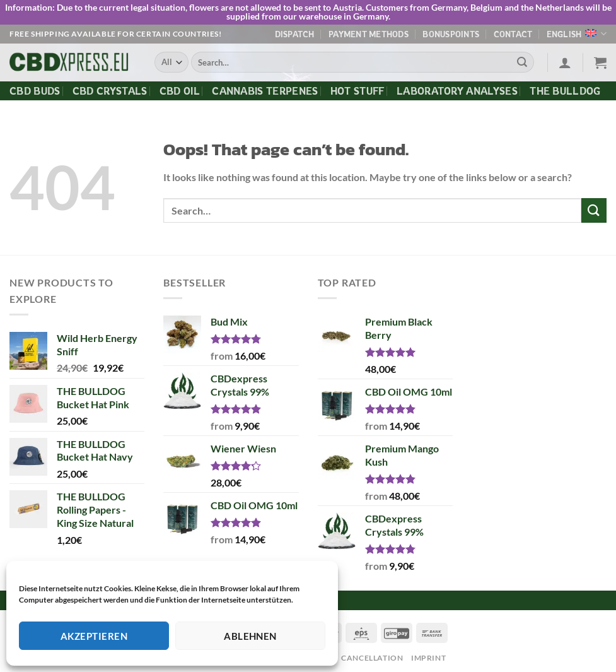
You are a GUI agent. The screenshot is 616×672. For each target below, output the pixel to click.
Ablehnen (250, 636)
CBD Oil (180, 90)
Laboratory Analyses (457, 90)
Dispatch (295, 33)
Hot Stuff (357, 90)
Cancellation (372, 658)
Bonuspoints (451, 33)
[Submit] (522, 62)
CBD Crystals (110, 90)
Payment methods (369, 33)
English (577, 34)
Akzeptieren (94, 636)
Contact (513, 33)
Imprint (428, 658)
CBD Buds (35, 90)
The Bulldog (565, 90)
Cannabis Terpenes (265, 90)
